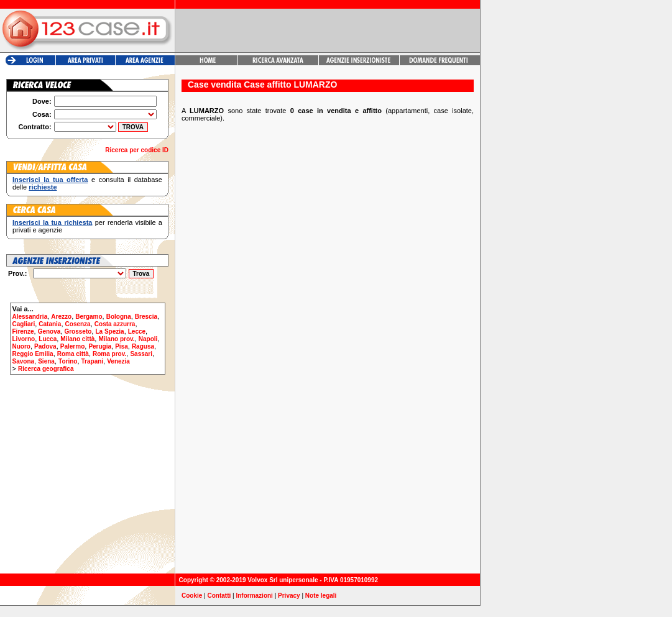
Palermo (72, 346)
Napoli (148, 339)
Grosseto (78, 331)
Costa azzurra (115, 324)
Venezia (118, 361)
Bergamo (89, 317)
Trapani (93, 361)
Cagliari (24, 324)
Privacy (289, 596)
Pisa (122, 346)
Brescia (146, 317)
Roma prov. (109, 354)
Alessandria (30, 317)
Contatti (219, 596)
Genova (49, 331)
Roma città (73, 354)
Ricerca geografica (46, 369)
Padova (45, 346)
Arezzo (61, 317)
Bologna (119, 317)
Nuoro (21, 346)
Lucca (48, 339)
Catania (50, 324)
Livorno (24, 339)
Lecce (137, 331)
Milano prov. (116, 339)
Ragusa (143, 346)
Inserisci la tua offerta (50, 180)
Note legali (321, 596)
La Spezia (109, 331)
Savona (24, 361)
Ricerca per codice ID (137, 150)
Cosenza (78, 324)
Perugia (100, 346)
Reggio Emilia (33, 354)
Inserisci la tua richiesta (52, 222)
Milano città (77, 339)
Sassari (141, 354)
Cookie (192, 596)
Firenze (23, 331)
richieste (43, 187)
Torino (68, 361)
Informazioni (254, 596)
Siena (46, 361)
